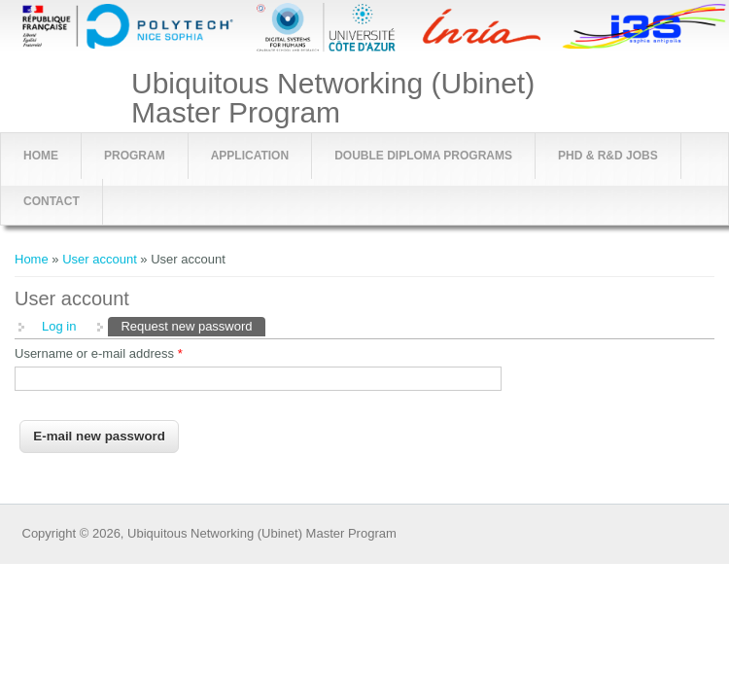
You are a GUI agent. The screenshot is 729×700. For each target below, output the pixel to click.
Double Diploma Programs (423, 156)
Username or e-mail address (99, 353)
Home (41, 156)
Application (250, 156)
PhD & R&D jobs (608, 156)
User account (100, 259)
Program (135, 156)
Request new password (192, 325)
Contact (52, 201)
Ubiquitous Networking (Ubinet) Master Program (333, 98)
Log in (59, 326)
